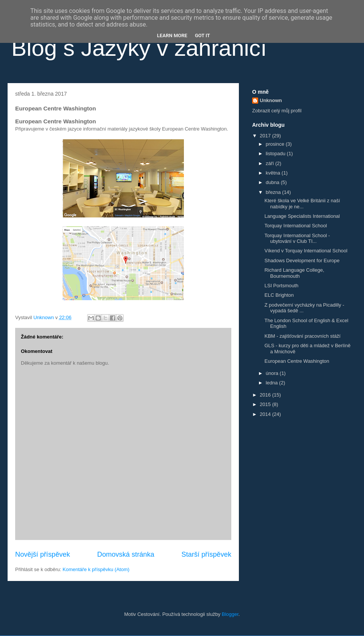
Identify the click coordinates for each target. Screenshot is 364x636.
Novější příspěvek (43, 554)
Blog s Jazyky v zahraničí (139, 48)
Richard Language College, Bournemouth (294, 273)
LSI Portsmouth (281, 286)
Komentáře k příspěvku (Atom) (96, 569)
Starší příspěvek (206, 554)
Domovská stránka (126, 554)
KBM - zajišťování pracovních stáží (302, 336)
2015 (266, 404)
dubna (273, 182)
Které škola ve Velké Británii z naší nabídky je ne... (302, 204)
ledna (272, 383)
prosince (276, 144)
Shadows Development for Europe (302, 261)
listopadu (276, 153)
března (274, 192)
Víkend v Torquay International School (306, 251)
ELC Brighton (279, 295)
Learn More (172, 35)
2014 (266, 414)
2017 (266, 136)
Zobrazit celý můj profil (277, 111)
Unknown (271, 100)
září (271, 163)
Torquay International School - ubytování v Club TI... (297, 238)
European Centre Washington (297, 361)
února (273, 373)
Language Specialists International (302, 216)
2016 (266, 395)
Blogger (230, 614)
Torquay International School (296, 226)
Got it (202, 35)
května (274, 173)
